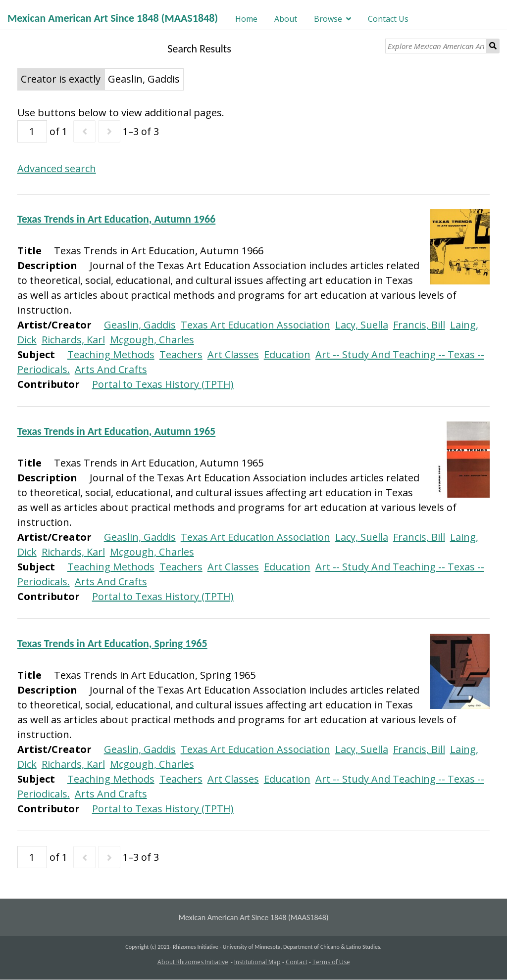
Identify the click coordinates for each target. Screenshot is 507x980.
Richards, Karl (73, 340)
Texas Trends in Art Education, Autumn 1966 (117, 219)
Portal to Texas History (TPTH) (163, 384)
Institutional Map (257, 962)
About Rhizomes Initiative (193, 962)
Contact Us (388, 19)
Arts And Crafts (111, 369)
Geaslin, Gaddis (140, 325)
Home (246, 19)
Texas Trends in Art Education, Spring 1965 (112, 643)
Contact (297, 962)
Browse (328, 19)
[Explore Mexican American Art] (436, 46)
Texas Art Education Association (255, 325)
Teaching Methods (111, 354)
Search (493, 46)
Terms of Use (331, 962)
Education (287, 354)
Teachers (181, 354)
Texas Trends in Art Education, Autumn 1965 (117, 431)
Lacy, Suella (362, 325)
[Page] (32, 131)
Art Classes (233, 354)
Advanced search (57, 168)
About (286, 19)
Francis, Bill (419, 325)
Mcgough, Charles (152, 340)
